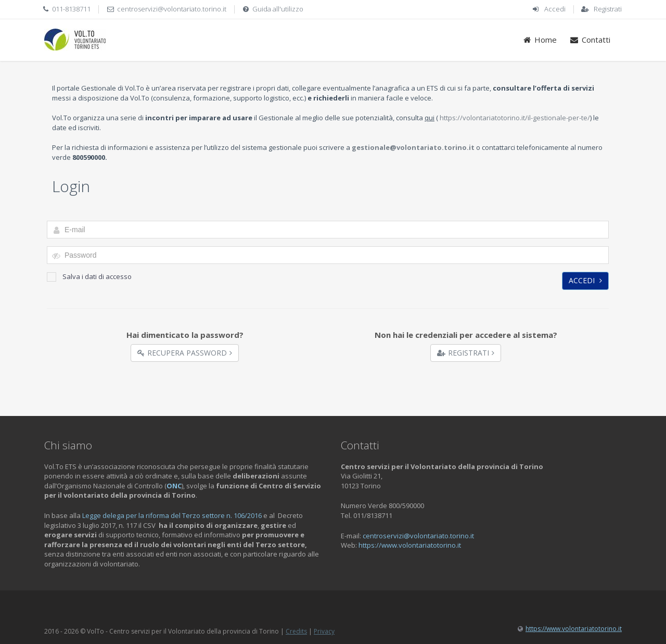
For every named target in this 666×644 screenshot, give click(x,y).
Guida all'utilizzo (278, 9)
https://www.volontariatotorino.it (410, 545)
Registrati (608, 9)
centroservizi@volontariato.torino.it (172, 9)
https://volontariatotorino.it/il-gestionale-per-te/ (515, 118)
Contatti (590, 40)
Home (540, 40)
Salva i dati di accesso (89, 277)
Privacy (324, 631)
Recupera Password (185, 353)
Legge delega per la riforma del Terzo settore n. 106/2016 (172, 515)
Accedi (555, 9)
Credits (296, 631)
